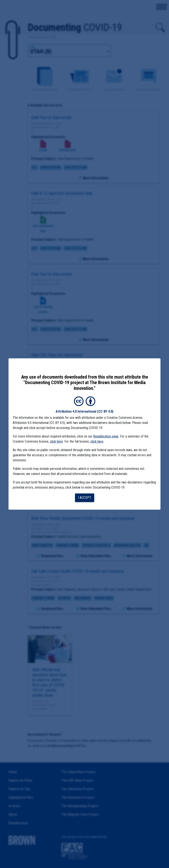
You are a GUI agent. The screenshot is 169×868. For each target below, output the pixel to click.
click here (56, 441)
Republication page (106, 436)
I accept (85, 498)
